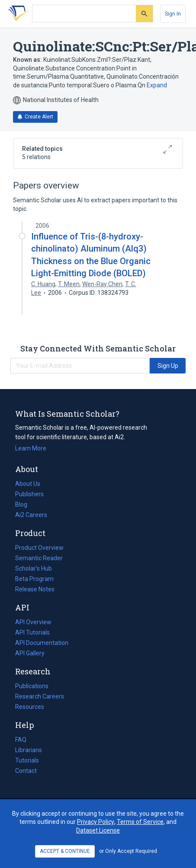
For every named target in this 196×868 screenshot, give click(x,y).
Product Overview (39, 548)
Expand (157, 85)
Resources (30, 707)
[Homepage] (17, 14)
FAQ (21, 740)
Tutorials (27, 760)
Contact (26, 771)
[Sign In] (173, 14)
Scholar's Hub (34, 568)
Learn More (31, 448)
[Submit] (144, 14)
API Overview (33, 622)
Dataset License (98, 830)
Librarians (29, 750)
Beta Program (34, 579)
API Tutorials (32, 632)
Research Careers (40, 696)
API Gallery (30, 653)
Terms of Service (140, 822)
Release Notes (35, 589)
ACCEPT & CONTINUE (65, 851)
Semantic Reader (39, 558)
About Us (28, 484)
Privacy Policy (96, 822)
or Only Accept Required (128, 851)
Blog (25, 504)
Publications (32, 686)
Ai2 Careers (31, 515)
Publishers (29, 494)
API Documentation (42, 643)
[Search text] (84, 14)
